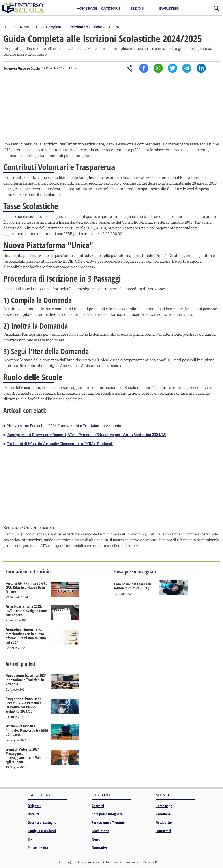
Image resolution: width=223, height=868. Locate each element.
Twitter (172, 68)
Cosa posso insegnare (107, 814)
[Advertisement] (111, 109)
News (96, 839)
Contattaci (163, 831)
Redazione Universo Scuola (22, 68)
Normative (100, 848)
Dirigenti (34, 806)
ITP (30, 839)
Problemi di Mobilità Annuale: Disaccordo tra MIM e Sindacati (60, 444)
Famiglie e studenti (42, 831)
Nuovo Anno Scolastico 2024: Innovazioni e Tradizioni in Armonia (64, 426)
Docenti (33, 814)
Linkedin (201, 68)
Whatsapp (158, 68)
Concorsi (98, 806)
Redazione (163, 814)
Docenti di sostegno (42, 822)
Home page (164, 806)
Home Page (87, 8)
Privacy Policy (154, 862)
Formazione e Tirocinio (108, 822)
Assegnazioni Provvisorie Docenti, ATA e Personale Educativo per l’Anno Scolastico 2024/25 (86, 435)
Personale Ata (38, 848)
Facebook (144, 68)
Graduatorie (101, 831)
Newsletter (168, 8)
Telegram (187, 68)
